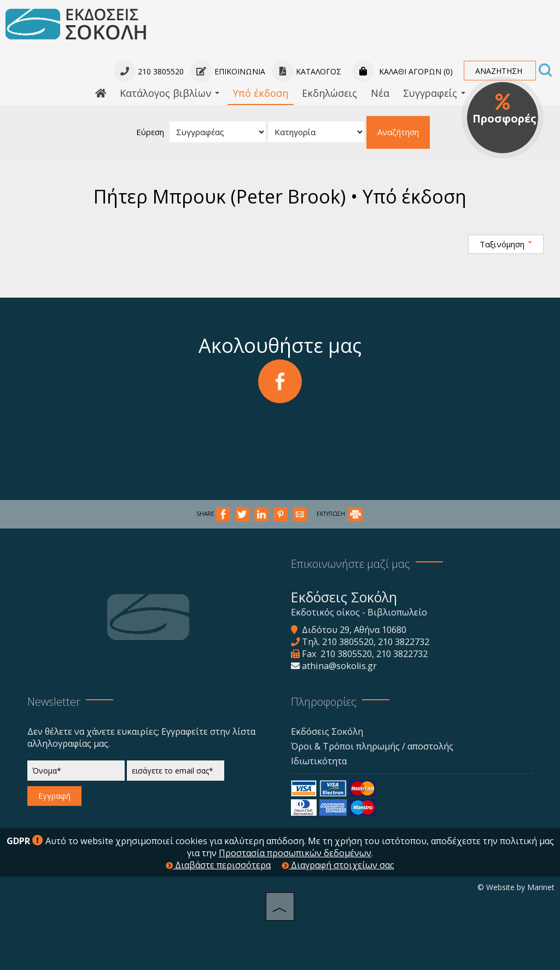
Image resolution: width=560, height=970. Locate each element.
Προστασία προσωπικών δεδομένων (295, 853)
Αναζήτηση (398, 132)
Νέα (380, 93)
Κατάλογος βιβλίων (170, 93)
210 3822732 (404, 642)
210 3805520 (348, 642)
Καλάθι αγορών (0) (402, 71)
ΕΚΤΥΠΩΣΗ (340, 514)
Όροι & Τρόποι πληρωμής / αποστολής (372, 746)
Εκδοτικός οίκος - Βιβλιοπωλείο (359, 612)
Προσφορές (504, 109)
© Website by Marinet (516, 887)
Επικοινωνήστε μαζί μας (351, 564)
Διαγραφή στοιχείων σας (338, 865)
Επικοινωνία (228, 71)
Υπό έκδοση (261, 93)
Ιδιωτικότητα (319, 761)
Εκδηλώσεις (329, 93)
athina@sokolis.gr (339, 666)
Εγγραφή (54, 796)
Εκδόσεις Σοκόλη (327, 731)
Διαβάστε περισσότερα (218, 865)
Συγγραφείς (434, 93)
